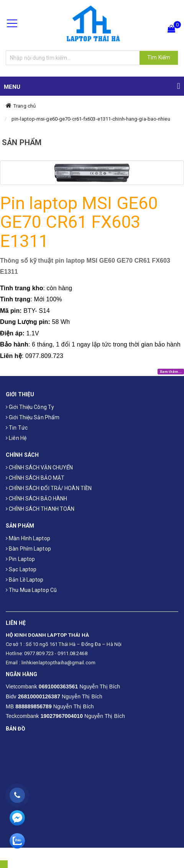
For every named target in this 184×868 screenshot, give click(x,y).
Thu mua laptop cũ (31, 590)
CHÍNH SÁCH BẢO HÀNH (36, 499)
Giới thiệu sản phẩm (33, 417)
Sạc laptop (21, 569)
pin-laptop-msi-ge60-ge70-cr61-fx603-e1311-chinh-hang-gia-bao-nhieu (91, 119)
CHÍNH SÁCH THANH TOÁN (40, 509)
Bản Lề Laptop (25, 580)
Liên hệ (16, 438)
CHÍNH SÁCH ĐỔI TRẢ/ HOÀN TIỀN (49, 488)
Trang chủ (25, 106)
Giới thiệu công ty (30, 407)
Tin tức (17, 428)
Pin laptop (20, 559)
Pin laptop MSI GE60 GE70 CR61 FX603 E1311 (79, 222)
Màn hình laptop (28, 538)
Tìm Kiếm (159, 57)
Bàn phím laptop (28, 549)
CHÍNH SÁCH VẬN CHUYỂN (39, 468)
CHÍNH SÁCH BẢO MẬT (35, 478)
